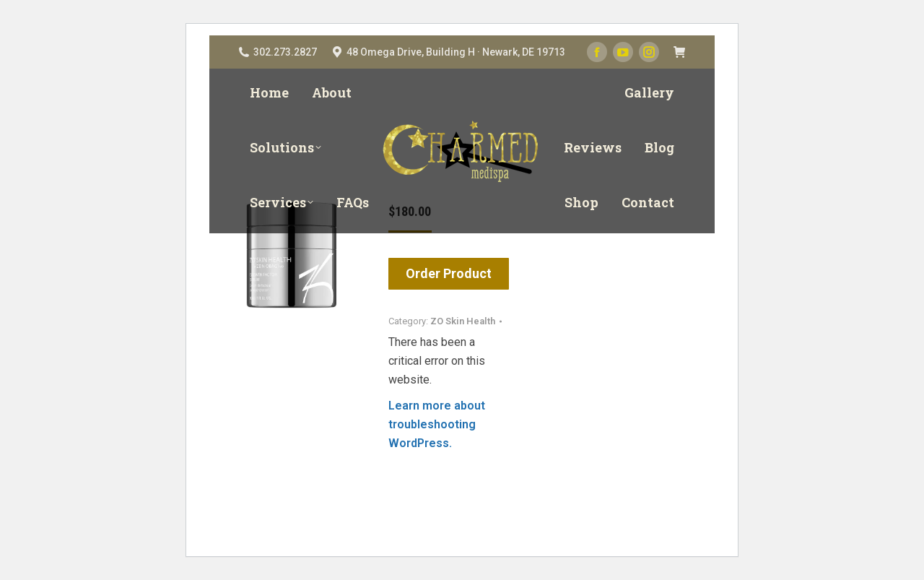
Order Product (449, 273)
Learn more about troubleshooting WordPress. (437, 424)
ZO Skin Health (463, 321)
